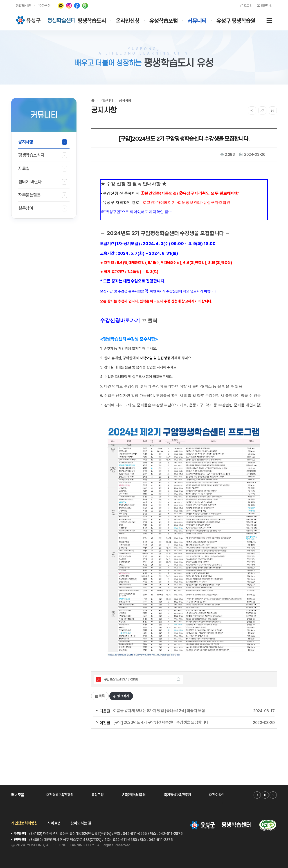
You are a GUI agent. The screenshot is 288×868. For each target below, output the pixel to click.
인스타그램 (69, 6)
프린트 (273, 110)
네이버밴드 (85, 6)
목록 (100, 696)
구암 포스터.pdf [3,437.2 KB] (116, 679)
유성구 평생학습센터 (46, 20)
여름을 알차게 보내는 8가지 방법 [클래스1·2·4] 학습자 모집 (175, 711)
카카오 (61, 6)
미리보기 (179, 679)
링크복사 (121, 696)
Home (93, 100)
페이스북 (77, 6)
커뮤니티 (107, 100)
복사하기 (262, 110)
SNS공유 (252, 110)
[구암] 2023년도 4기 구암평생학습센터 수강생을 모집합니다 (175, 723)
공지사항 (125, 100)
